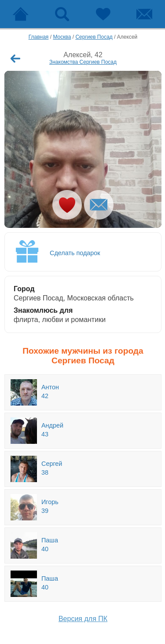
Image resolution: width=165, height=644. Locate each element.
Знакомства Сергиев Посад (83, 62)
